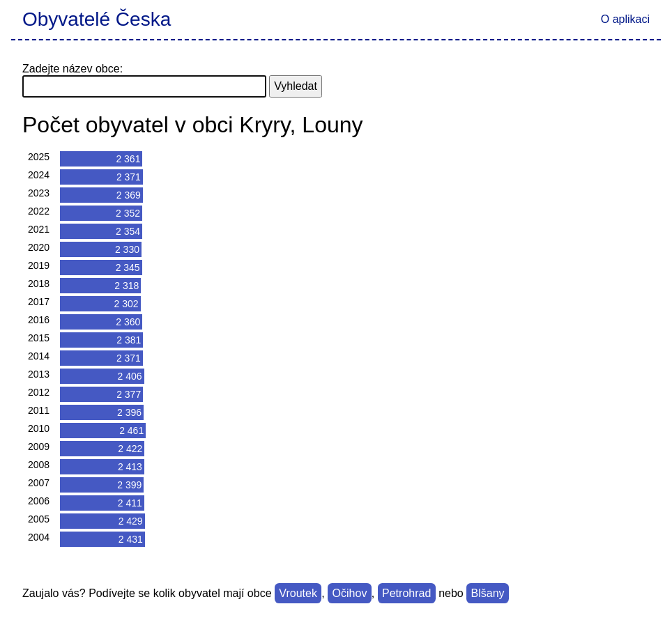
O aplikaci (625, 19)
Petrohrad (406, 593)
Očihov (350, 593)
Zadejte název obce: (72, 69)
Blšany (488, 593)
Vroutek (298, 593)
